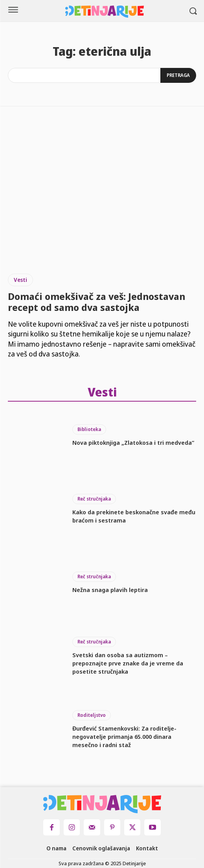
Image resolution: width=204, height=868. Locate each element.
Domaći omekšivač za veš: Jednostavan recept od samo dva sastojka (96, 302)
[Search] (178, 75)
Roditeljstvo (92, 715)
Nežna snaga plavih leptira (110, 590)
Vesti (20, 280)
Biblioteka (89, 429)
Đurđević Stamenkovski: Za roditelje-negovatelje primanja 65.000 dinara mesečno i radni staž (124, 736)
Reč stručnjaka (94, 499)
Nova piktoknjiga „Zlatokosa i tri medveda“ (133, 442)
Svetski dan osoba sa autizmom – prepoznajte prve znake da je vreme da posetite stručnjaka (128, 663)
